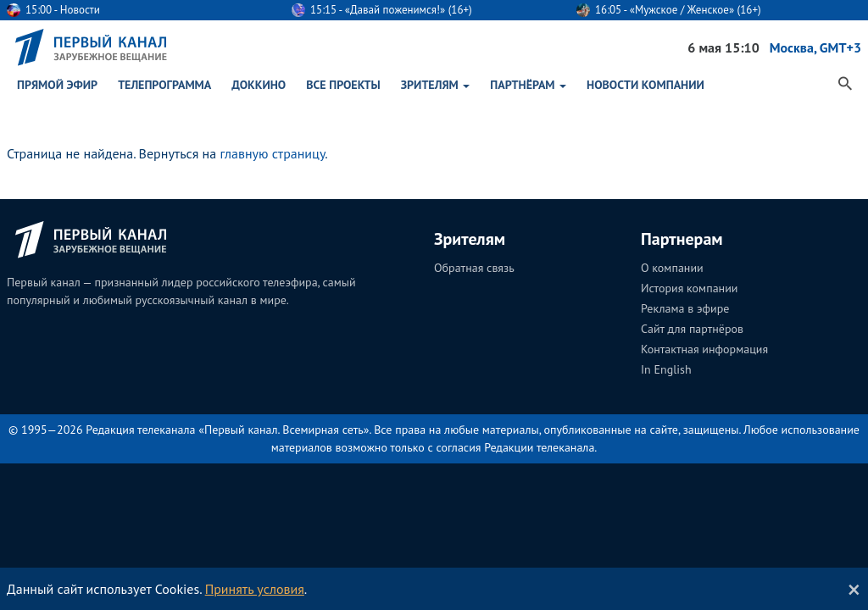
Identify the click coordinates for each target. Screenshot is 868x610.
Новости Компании (645, 85)
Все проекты (343, 85)
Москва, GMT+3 (815, 47)
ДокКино (259, 85)
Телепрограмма (164, 85)
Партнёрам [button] (528, 85)
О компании (672, 268)
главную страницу (272, 153)
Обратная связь (474, 268)
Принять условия (255, 589)
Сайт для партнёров (692, 329)
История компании (689, 288)
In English (666, 369)
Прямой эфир (57, 85)
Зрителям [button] (436, 85)
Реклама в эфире (685, 308)
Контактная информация (704, 349)
